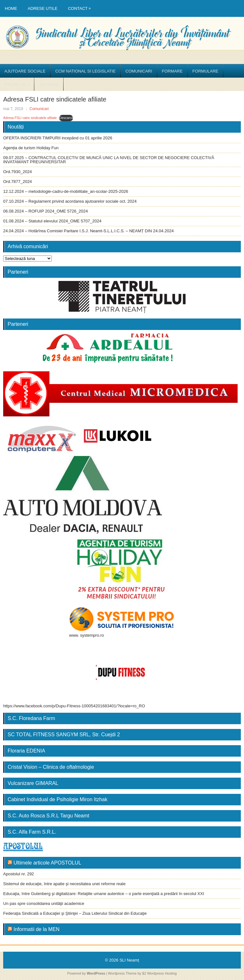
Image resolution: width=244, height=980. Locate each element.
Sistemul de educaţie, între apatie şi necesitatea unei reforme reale (64, 884)
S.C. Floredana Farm (31, 718)
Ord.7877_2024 (17, 182)
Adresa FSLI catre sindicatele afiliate (30, 118)
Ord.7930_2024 (17, 172)
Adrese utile (43, 8)
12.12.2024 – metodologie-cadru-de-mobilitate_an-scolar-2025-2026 (66, 191)
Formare (172, 71)
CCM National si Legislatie (85, 71)
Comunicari (139, 71)
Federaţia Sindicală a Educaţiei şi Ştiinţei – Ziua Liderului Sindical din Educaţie (75, 913)
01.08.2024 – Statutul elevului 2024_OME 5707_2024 (52, 221)
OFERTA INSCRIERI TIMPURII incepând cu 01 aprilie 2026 (58, 138)
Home (11, 8)
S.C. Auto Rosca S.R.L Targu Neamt (48, 816)
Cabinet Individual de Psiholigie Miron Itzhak (58, 799)
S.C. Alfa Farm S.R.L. (32, 832)
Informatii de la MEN (36, 929)
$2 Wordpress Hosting (160, 973)
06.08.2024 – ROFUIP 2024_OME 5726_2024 (45, 211)
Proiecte (19, 82)
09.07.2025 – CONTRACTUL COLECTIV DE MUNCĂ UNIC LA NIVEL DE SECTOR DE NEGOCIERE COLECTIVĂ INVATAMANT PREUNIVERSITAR (109, 160)
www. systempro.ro (87, 635)
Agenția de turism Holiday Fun (31, 148)
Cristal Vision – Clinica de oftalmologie (51, 767)
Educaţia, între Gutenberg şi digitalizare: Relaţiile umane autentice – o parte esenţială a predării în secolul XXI (104, 894)
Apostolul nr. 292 (19, 874)
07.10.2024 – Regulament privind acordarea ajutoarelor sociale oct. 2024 (70, 201)
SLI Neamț (129, 960)
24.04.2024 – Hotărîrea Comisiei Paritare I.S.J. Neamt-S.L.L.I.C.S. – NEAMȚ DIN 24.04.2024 (88, 231)
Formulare (206, 71)
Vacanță (49, 84)
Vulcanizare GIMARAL (33, 783)
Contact (81, 5)
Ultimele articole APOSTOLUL (47, 863)
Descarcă (66, 118)
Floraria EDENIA (26, 751)
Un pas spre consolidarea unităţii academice (44, 903)
